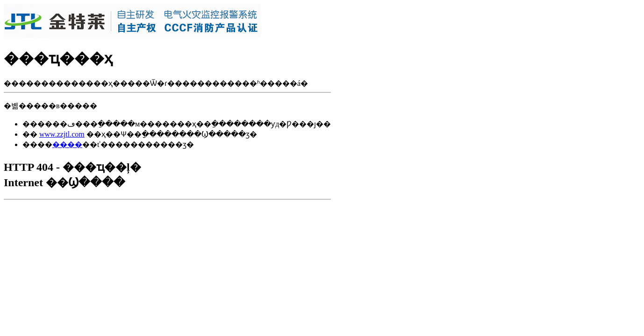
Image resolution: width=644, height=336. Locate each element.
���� (67, 144)
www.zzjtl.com (62, 134)
